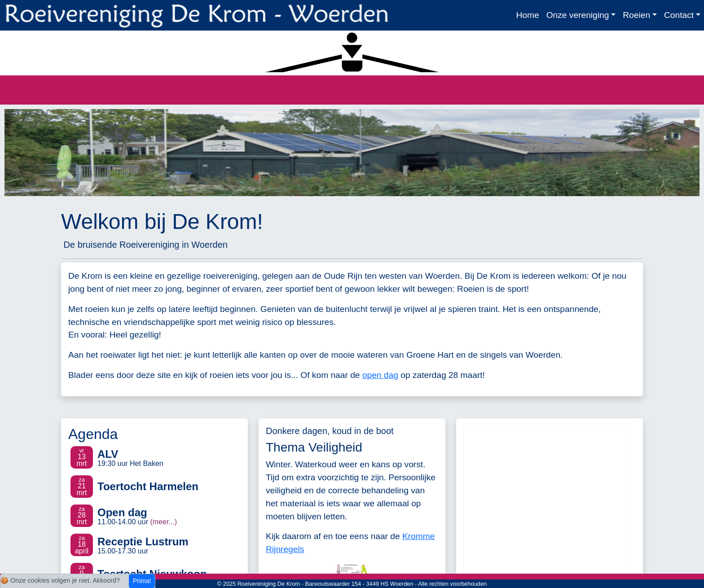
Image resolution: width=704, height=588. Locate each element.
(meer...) (163, 522)
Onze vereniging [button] (578, 15)
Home (527, 15)
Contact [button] (679, 15)
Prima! (142, 581)
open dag (380, 375)
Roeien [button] (636, 15)
